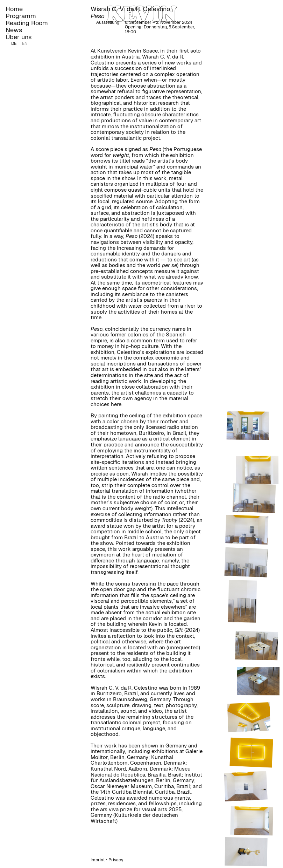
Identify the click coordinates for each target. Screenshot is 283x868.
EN (25, 43)
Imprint (98, 860)
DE (14, 43)
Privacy (116, 860)
